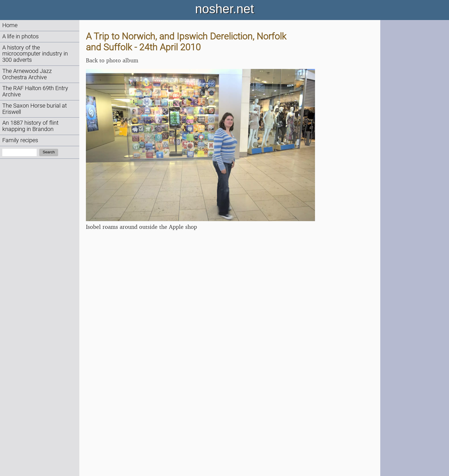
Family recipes (20, 140)
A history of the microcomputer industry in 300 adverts (35, 54)
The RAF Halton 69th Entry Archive (35, 91)
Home (10, 25)
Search (49, 152)
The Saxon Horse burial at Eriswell (35, 109)
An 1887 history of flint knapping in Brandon (30, 126)
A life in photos (20, 36)
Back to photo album (112, 60)
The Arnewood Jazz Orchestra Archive (27, 74)
